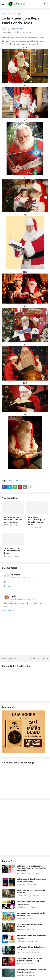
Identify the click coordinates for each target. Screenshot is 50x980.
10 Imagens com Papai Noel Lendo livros (12, 551)
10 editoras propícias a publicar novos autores (31, 903)
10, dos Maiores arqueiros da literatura (29, 926)
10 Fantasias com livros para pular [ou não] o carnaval (13, 519)
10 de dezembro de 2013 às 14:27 (22, 578)
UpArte (14, 596)
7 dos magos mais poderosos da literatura (31, 892)
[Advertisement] (25, 827)
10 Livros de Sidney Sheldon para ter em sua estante (31, 880)
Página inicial (8, 14)
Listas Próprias (23, 481)
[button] (3, 4)
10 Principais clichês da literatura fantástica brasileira (31, 971)
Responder (9, 586)
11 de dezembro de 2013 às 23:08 (22, 599)
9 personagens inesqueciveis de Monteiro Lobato (31, 914)
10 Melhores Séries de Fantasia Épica (30, 948)
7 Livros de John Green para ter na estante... (31, 937)
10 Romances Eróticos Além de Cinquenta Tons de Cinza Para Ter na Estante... (31, 868)
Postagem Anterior (12, 659)
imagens (19, 14)
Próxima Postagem (38, 659)
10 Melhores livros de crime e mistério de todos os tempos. (29, 960)
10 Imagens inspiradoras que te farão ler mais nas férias (37, 521)
